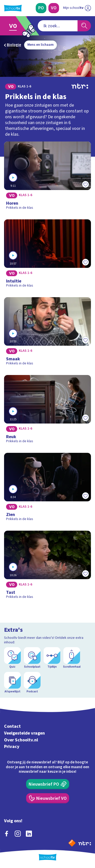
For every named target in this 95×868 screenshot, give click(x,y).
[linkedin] (29, 834)
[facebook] (7, 834)
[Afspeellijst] (12, 683)
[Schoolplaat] (32, 658)
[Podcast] (32, 683)
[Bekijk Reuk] (48, 411)
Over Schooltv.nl (21, 740)
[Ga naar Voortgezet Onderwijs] (14, 26)
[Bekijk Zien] (48, 489)
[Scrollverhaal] (72, 658)
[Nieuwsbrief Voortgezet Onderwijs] (48, 798)
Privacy (12, 747)
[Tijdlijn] (52, 658)
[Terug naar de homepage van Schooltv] (13, 8)
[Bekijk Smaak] (48, 333)
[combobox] (58, 26)
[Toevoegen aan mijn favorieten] (85, 184)
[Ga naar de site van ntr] (85, 843)
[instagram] (18, 834)
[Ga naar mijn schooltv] (77, 8)
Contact (12, 726)
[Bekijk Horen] (48, 177)
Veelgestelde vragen (24, 733)
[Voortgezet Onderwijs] (54, 8)
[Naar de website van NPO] (72, 843)
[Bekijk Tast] (48, 567)
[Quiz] (12, 658)
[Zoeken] (84, 26)
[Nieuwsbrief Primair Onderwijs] (48, 784)
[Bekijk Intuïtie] (48, 255)
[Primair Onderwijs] (41, 8)
